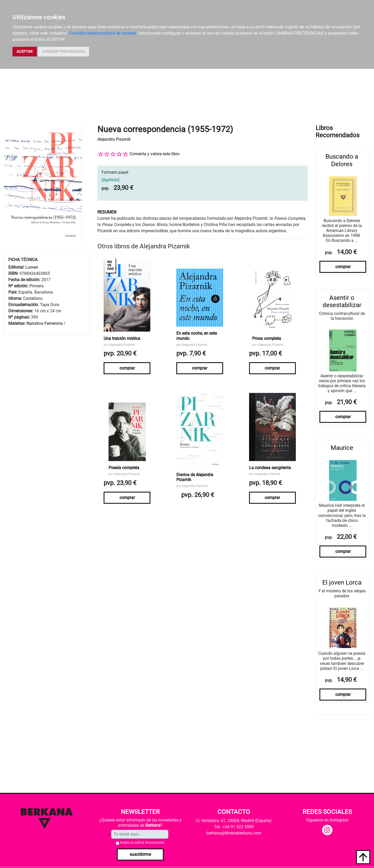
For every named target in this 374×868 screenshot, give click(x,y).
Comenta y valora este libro (155, 154)
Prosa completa (267, 338)
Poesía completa (124, 468)
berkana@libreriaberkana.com (234, 833)
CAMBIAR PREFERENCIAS (64, 51)
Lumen (32, 267)
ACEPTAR (25, 51)
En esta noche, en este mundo (197, 336)
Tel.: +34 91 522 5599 (234, 827)
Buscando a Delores (342, 160)
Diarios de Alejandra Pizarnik (195, 477)
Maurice (342, 448)
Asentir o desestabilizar (342, 302)
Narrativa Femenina (45, 323)
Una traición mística (122, 338)
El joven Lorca (342, 582)
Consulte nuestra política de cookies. (103, 33)
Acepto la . (142, 843)
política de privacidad (149, 843)
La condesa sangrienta (270, 468)
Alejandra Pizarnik (114, 139)
